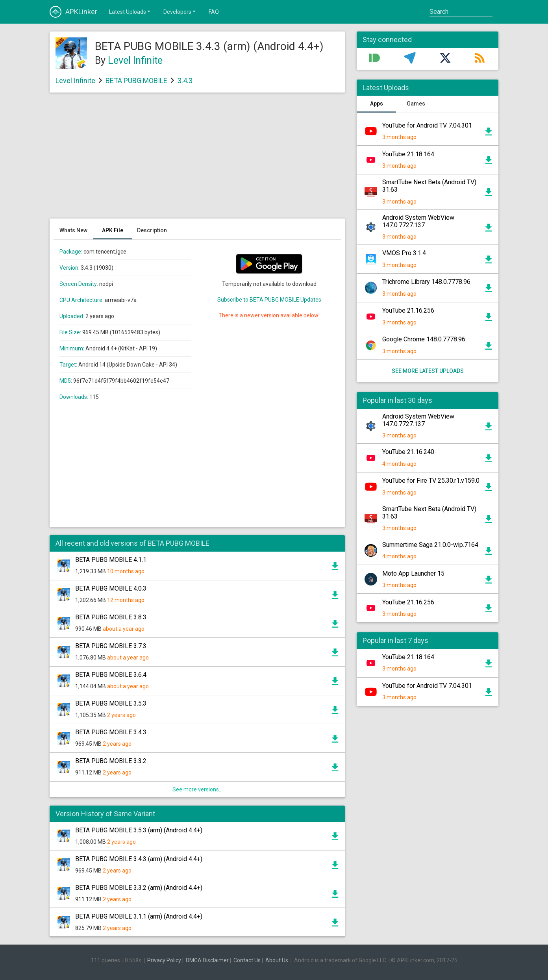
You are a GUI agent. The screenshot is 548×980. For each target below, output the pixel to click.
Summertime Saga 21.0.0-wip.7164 (430, 545)
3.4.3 (185, 81)
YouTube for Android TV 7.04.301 (427, 125)
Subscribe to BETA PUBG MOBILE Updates (269, 300)
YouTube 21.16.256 (408, 310)
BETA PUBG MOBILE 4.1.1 (111, 560)
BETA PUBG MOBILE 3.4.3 (111, 732)
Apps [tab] (377, 104)
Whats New (73, 230)
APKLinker (73, 12)
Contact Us (247, 960)
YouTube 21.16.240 (408, 452)
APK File (113, 230)
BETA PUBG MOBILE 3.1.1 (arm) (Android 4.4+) (139, 916)
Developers (180, 11)
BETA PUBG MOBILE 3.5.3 (111, 703)
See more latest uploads (428, 371)
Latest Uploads (130, 11)
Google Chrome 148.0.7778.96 (424, 339)
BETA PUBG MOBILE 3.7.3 (111, 646)
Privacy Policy (164, 960)
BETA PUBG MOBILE (136, 81)
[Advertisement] (197, 159)
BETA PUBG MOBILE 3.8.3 (111, 617)
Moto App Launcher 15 (413, 573)
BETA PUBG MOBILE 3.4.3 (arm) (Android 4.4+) (139, 859)
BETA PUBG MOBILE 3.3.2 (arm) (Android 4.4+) (139, 888)
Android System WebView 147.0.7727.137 (418, 221)
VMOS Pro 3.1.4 (404, 253)
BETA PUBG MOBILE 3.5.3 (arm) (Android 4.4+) (139, 830)
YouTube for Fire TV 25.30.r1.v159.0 (431, 481)
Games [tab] (416, 104)
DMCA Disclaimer (207, 960)
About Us (277, 960)
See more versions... (197, 789)
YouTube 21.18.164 (408, 154)
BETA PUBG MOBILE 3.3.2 (111, 761)
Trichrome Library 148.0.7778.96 (426, 282)
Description (152, 230)
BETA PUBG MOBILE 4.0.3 (111, 588)
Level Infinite (135, 60)
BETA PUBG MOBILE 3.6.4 (111, 675)
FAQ (214, 12)
